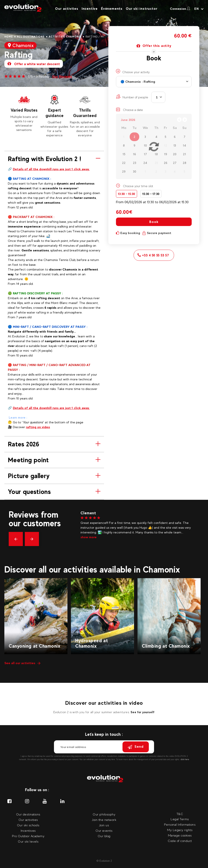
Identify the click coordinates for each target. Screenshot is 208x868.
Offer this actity (154, 46)
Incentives (28, 831)
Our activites (67, 9)
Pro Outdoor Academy (28, 836)
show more (89, 537)
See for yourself (142, 712)
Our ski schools (28, 825)
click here (185, 759)
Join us (104, 825)
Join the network (104, 820)
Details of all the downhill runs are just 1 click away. (51, 169)
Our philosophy (104, 814)
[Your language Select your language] (199, 9)
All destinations (31, 37)
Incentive (90, 9)
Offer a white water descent (34, 64)
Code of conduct (180, 841)
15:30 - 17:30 (151, 194)
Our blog (104, 836)
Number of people (132, 97)
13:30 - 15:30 (127, 194)
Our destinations (28, 814)
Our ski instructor (142, 9)
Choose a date (129, 109)
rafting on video (38, 427)
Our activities (28, 820)
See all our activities (22, 663)
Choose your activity (133, 71)
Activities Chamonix (65, 37)
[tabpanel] (24, 113)
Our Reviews (62, 77)
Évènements (112, 9)
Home (9, 37)
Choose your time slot (138, 186)
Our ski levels (28, 841)
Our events (104, 831)
